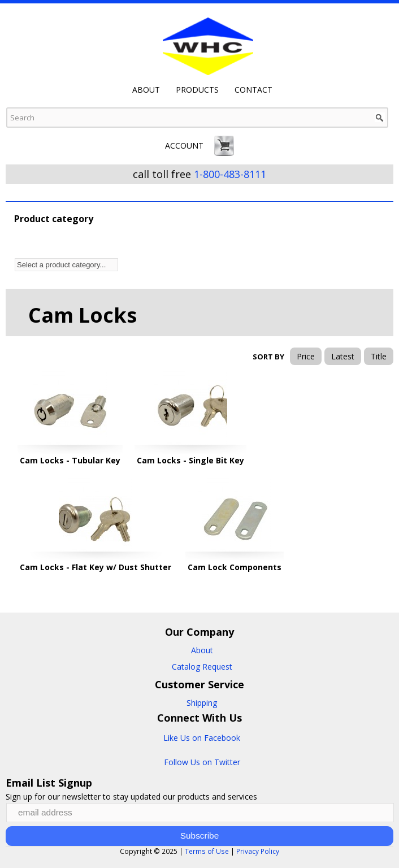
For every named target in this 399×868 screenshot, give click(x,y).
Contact (253, 90)
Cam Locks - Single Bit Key (190, 460)
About (146, 90)
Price (306, 356)
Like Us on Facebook (202, 738)
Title (379, 356)
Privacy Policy (258, 851)
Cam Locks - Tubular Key (70, 460)
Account (184, 146)
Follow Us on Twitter (202, 762)
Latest (343, 356)
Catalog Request (202, 667)
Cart (224, 146)
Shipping (202, 703)
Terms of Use (207, 851)
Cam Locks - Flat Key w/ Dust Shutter (96, 567)
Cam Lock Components (235, 567)
